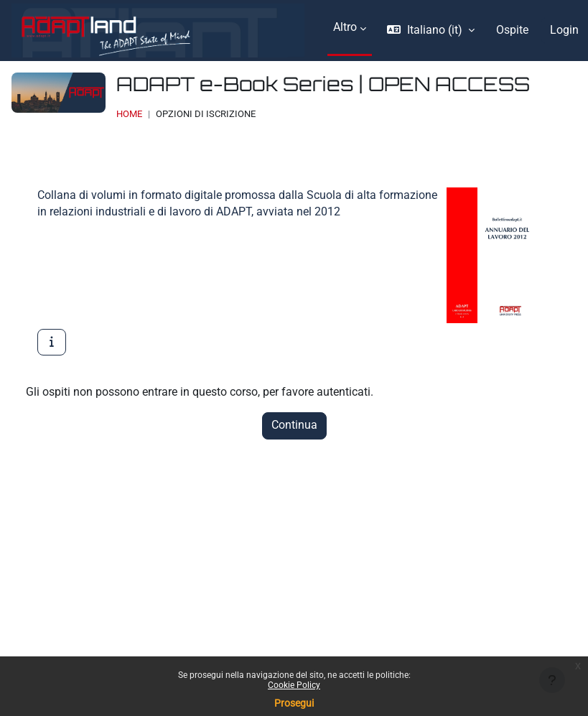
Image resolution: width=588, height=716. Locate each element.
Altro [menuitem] (345, 27)
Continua (294, 425)
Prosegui (294, 703)
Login (564, 30)
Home (129, 114)
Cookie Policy (294, 685)
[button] (430, 31)
